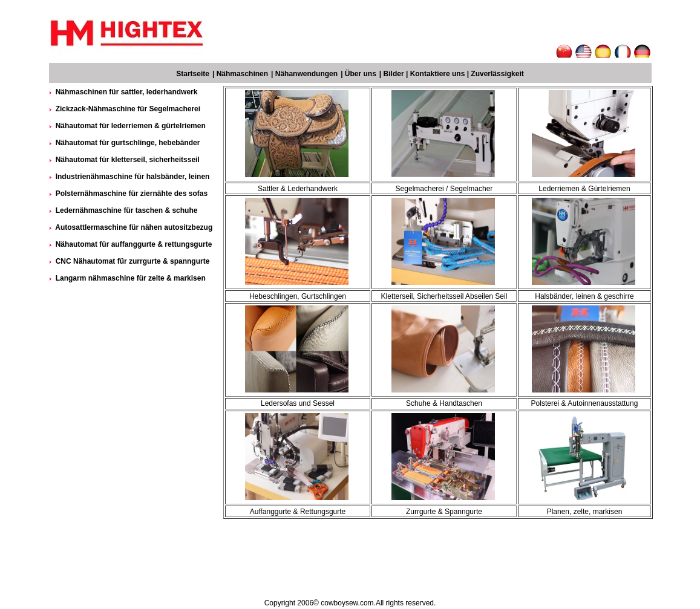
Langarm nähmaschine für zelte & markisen (131, 278)
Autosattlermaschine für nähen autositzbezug (134, 227)
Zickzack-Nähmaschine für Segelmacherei (128, 109)
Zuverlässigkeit (497, 74)
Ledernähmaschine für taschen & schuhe (127, 210)
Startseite (193, 74)
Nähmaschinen (242, 74)
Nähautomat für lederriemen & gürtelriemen (131, 126)
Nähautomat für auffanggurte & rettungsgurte (134, 244)
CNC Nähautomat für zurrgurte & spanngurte (133, 261)
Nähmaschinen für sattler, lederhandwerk (127, 92)
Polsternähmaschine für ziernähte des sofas (132, 194)
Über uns (361, 74)
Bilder (394, 74)
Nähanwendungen (306, 74)
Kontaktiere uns (438, 74)
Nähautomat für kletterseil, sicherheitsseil (128, 160)
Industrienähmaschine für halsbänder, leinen (133, 177)
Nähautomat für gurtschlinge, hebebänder (128, 143)
